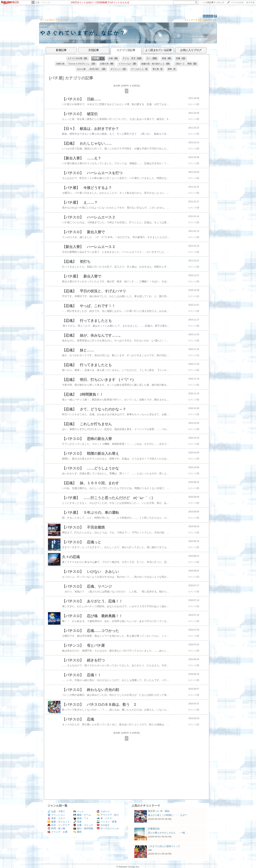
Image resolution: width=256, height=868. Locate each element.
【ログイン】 (210, 20)
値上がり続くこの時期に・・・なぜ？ (168, 815)
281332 (208, 16)
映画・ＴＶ (81, 818)
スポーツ (103, 812)
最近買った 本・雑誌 (159, 811)
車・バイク (104, 818)
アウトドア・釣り (108, 815)
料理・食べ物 (56, 828)
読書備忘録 (154, 829)
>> (213, 2)
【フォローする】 (193, 20)
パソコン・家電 (107, 822)
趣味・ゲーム (82, 815)
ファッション (56, 815)
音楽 (77, 822)
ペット (79, 812)
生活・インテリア (59, 825)
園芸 (77, 832)
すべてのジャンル (108, 828)
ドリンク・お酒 (57, 832)
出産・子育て (56, 812)
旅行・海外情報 (83, 828)
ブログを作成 (237, 2)
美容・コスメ (56, 818)
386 (150, 850)
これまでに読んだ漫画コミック (164, 846)
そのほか (103, 825)
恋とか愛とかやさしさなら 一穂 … (168, 833)
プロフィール (62, 20)
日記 (51, 20)
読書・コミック (43, 2)
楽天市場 (250, 2)
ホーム (43, 20)
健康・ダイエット (59, 822)
